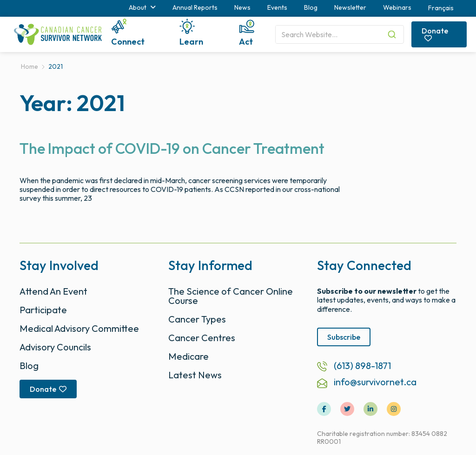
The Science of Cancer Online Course (231, 296)
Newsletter (350, 7)
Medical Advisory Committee (79, 328)
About (142, 7)
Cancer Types (197, 319)
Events (277, 7)
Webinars (397, 7)
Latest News (195, 375)
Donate (435, 34)
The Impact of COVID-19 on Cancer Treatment (172, 148)
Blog (311, 7)
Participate (43, 310)
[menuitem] (441, 8)
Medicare (188, 356)
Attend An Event (53, 291)
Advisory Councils (55, 347)
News (242, 7)
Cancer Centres (202, 338)
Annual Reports (195, 7)
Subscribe (344, 337)
